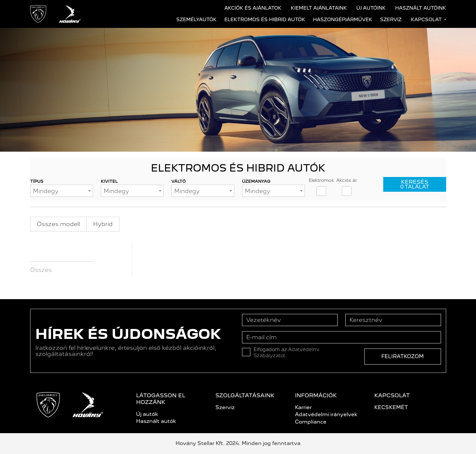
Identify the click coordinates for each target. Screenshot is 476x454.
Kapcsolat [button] (427, 20)
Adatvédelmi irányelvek (326, 414)
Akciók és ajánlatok (253, 8)
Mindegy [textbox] (46, 191)
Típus (37, 181)
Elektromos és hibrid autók (265, 20)
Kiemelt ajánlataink (319, 8)
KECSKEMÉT (391, 407)
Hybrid (103, 224)
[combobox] (62, 191)
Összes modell (58, 224)
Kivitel (109, 181)
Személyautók (196, 20)
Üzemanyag (256, 181)
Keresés (415, 184)
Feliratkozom (402, 356)
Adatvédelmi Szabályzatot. (286, 353)
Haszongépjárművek (343, 20)
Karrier (303, 407)
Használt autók (156, 421)
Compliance (311, 422)
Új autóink (371, 8)
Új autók (147, 414)
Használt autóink (421, 8)
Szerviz (391, 20)
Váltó (178, 181)
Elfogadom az (286, 353)
